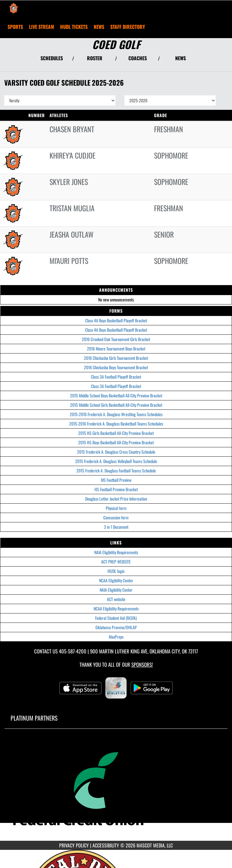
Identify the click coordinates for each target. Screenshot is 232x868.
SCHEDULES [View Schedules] (52, 58)
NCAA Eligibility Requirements (116, 608)
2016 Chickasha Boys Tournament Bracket (116, 367)
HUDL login (116, 571)
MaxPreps (116, 637)
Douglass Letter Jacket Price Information (116, 499)
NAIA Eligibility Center (116, 590)
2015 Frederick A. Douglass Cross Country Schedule (116, 452)
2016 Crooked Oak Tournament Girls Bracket (116, 339)
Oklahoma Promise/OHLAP (116, 627)
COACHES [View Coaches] (138, 58)
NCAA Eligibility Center (116, 580)
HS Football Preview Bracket (116, 489)
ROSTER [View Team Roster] (95, 58)
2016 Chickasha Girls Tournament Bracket (116, 358)
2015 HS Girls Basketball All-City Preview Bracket (116, 433)
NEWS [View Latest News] (180, 58)
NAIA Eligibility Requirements (116, 552)
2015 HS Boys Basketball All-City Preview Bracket (116, 442)
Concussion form (116, 517)
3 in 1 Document (116, 527)
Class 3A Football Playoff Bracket (116, 377)
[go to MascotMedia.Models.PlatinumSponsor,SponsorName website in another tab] (116, 789)
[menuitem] (42, 27)
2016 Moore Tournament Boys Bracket (116, 349)
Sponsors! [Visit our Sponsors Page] (142, 664)
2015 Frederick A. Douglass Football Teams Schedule (116, 470)
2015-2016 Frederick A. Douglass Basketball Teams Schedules (116, 424)
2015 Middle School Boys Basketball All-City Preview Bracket (116, 395)
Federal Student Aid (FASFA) (116, 618)
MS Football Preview (116, 480)
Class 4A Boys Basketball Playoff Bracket (116, 320)
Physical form (116, 508)
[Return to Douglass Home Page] (14, 8)
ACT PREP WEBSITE (116, 562)
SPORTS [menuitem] (15, 27)
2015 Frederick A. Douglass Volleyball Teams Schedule (116, 461)
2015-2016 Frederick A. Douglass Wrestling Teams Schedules (116, 414)
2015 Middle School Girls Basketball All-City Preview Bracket (116, 405)
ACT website (116, 599)
